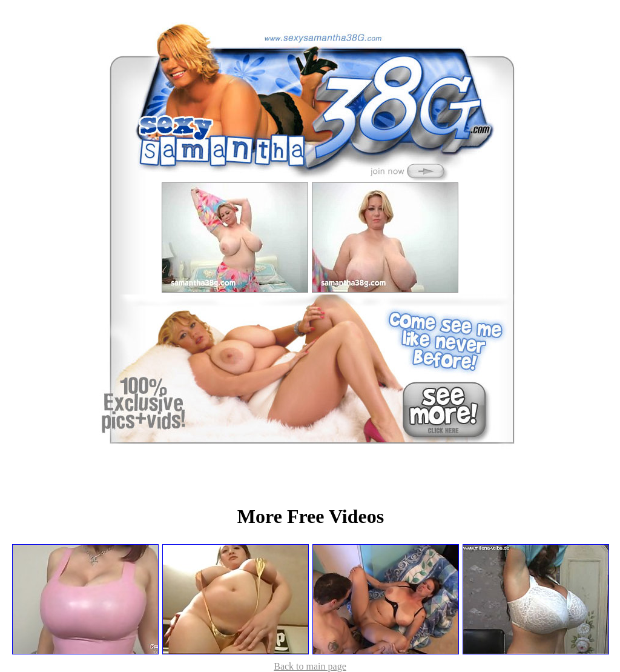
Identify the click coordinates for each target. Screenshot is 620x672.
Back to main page (310, 666)
